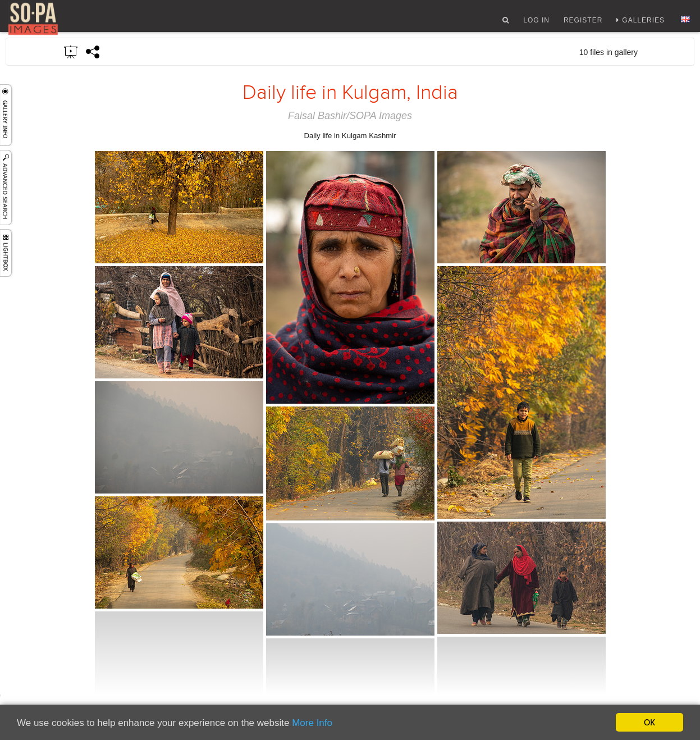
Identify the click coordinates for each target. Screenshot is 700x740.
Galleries (643, 24)
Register (583, 24)
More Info (312, 723)
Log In (536, 24)
